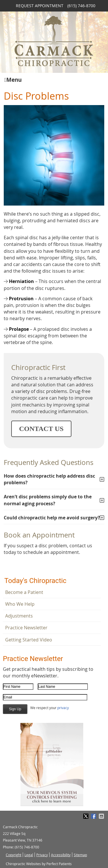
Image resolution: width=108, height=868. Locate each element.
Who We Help (20, 604)
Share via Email (102, 816)
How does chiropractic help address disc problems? (49, 479)
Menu (13, 79)
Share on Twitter (86, 816)
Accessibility (61, 855)
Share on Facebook (94, 816)
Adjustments (19, 616)
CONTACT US (41, 429)
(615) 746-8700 (81, 6)
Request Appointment (40, 6)
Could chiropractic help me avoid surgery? (52, 518)
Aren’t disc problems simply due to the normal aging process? (48, 500)
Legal (29, 855)
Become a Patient (24, 592)
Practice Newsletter (26, 628)
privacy (63, 708)
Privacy (42, 855)
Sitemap (80, 855)
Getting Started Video (29, 640)
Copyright (14, 855)
